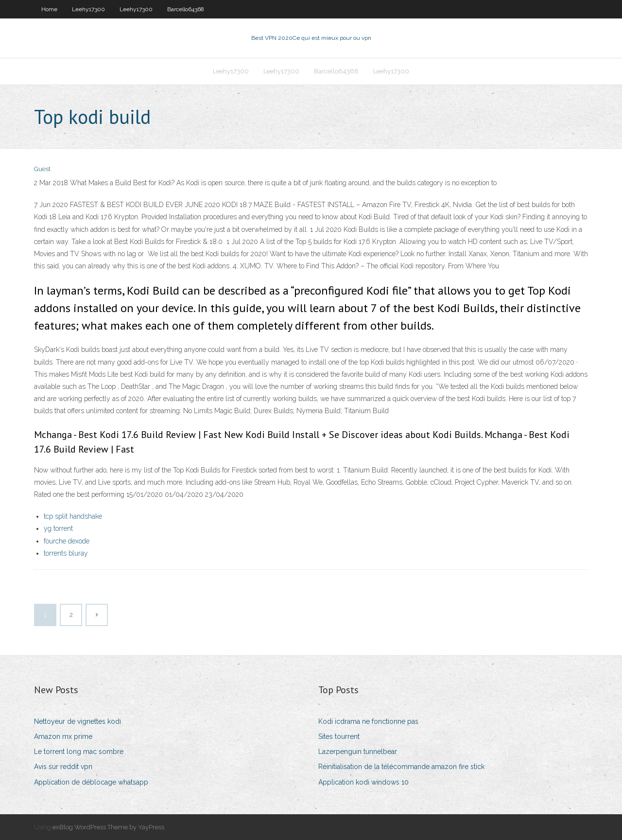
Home (49, 9)
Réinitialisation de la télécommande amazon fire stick (401, 767)
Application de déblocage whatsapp (91, 782)
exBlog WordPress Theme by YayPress (108, 827)
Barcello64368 (186, 9)
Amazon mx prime (63, 736)
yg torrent (58, 528)
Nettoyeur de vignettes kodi (78, 721)
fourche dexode (67, 541)
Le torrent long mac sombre (79, 752)
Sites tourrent (339, 736)
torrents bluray (66, 553)
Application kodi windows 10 (363, 782)
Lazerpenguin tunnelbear (358, 752)
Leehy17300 (88, 9)
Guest (42, 169)
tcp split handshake (73, 516)
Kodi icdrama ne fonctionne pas (368, 721)
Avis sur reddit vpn (63, 767)
